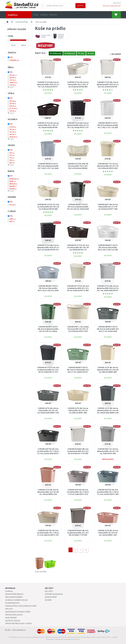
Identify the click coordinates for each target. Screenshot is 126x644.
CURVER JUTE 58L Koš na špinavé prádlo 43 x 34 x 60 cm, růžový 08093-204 (48, 492)
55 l (12, 158)
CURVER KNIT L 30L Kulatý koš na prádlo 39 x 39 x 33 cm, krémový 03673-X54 (78, 329)
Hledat (80, 6)
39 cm (13, 129)
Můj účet (49, 591)
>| (86, 550)
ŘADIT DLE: (40, 53)
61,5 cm (14, 108)
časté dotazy (117, 3)
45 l (12, 153)
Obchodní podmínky (14, 597)
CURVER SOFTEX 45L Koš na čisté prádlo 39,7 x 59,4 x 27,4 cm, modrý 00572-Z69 (108, 492)
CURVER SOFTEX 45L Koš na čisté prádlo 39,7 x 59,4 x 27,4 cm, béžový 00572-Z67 (48, 533)
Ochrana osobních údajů (16, 600)
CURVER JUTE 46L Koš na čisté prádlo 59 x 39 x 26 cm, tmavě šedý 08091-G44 (48, 410)
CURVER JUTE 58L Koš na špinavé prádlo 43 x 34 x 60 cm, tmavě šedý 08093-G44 (108, 410)
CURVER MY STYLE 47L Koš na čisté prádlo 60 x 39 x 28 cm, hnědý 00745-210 (78, 247)
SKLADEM (116, 54)
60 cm (13, 78)
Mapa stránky (11, 618)
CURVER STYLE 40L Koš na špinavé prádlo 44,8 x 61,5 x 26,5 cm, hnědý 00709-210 (48, 247)
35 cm (13, 132)
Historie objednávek (54, 594)
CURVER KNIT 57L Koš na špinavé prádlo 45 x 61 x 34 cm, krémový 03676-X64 (108, 166)
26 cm (13, 111)
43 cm (13, 75)
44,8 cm (14, 82)
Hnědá (13, 186)
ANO (13, 219)
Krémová (14, 179)
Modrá (13, 189)
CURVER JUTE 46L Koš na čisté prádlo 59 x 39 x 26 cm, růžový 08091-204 (108, 533)
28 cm (13, 103)
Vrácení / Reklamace (14, 615)
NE (12, 221)
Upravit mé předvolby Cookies (18, 624)
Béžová (13, 184)
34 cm (13, 85)
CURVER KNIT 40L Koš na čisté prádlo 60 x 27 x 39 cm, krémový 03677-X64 (108, 207)
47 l (12, 155)
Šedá (13, 181)
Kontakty (53, 15)
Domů (36, 15)
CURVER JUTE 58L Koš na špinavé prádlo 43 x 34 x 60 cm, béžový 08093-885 (108, 370)
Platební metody (12, 603)
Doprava (44, 15)
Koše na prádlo (41, 22)
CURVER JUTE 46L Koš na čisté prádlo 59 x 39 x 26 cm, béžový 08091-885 (78, 410)
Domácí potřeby (22, 22)
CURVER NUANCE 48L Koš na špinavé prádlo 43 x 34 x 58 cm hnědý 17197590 (78, 533)
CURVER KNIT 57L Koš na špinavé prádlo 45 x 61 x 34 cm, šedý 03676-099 (108, 451)
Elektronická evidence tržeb (18, 612)
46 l (12, 163)
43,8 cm (14, 137)
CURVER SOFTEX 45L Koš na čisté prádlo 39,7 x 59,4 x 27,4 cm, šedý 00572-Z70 (78, 492)
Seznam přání (51, 597)
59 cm (13, 80)
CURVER (14, 60)
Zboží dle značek (13, 621)
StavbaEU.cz (21, 630)
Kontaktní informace (14, 594)
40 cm (13, 134)
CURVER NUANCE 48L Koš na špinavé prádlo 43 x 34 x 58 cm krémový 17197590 (78, 451)
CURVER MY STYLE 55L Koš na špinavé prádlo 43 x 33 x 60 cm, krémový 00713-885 (78, 288)
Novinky (48, 600)
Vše (11, 57)
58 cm (13, 106)
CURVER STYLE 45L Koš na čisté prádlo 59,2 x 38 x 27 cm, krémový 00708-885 (78, 84)
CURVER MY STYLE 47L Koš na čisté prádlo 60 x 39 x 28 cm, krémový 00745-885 (48, 207)
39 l (12, 160)
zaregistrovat (116, 6)
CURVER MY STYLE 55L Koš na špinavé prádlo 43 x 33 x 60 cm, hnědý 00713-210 (48, 370)
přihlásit (106, 6)
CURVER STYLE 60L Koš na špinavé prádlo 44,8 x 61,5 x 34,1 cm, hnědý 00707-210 (78, 125)
